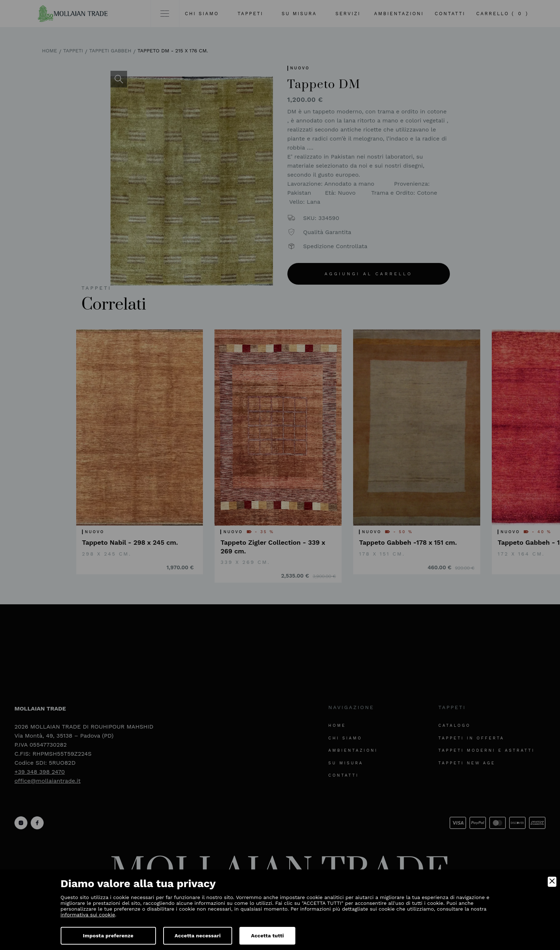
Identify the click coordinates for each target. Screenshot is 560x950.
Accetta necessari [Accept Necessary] (198, 936)
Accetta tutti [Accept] (267, 936)
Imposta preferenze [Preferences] (108, 936)
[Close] (552, 882)
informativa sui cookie (88, 915)
